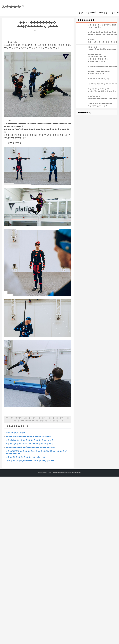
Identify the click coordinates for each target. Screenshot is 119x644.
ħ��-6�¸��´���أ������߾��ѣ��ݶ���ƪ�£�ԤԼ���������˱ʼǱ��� (103, 48)
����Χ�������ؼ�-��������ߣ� (99, 73)
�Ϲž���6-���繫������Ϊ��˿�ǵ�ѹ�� (26, 457)
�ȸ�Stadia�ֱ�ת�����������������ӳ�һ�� (30, 440)
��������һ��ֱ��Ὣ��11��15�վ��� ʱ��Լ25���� (103, 26)
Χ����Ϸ (13, 6)
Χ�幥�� (103, 13)
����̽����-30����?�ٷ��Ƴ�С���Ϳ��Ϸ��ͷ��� (102, 90)
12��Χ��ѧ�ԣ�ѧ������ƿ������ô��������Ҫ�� (103, 66)
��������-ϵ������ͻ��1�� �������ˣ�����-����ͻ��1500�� (98, 58)
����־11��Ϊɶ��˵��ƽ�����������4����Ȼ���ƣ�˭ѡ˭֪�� (103, 41)
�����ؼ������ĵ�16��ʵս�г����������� (30, 444)
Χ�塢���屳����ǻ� (16, 433)
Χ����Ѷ (91, 13)
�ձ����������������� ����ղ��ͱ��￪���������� (103, 33)
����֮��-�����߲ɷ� (99, 79)
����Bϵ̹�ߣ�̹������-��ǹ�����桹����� (29, 436)
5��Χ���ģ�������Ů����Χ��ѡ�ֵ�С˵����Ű (103, 84)
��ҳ (81, 13)
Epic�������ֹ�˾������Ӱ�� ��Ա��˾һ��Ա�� (30, 461)
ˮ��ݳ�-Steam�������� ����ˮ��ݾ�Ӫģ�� (100, 105)
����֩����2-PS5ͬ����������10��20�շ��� (103, 97)
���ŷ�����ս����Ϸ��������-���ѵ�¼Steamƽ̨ (30, 447)
